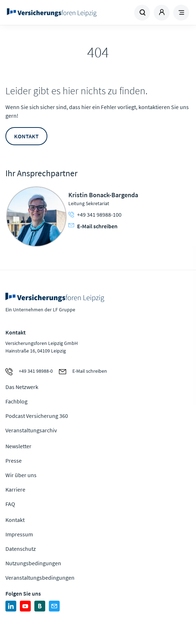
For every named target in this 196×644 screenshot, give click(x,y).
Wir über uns (21, 475)
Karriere (15, 489)
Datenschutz (21, 549)
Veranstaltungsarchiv (31, 430)
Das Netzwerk (22, 387)
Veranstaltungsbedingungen (40, 578)
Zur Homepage (52, 13)
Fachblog (16, 401)
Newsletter (18, 446)
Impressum (19, 534)
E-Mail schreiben (93, 226)
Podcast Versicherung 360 (37, 416)
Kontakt (26, 136)
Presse (14, 461)
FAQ (10, 504)
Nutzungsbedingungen (33, 563)
